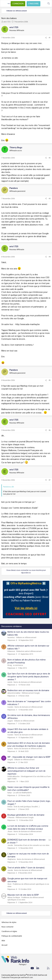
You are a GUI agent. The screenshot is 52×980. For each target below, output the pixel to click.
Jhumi (10, 832)
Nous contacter (7, 927)
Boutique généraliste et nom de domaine (26, 815)
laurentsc (11, 638)
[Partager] (46, 38)
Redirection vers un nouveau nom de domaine (28, 690)
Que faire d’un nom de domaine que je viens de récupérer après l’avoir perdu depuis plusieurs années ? (29, 677)
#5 (50, 380)
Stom (9, 884)
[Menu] (4, 4)
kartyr (10, 793)
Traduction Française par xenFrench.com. (17, 977)
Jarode (10, 845)
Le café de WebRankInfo (22, 793)
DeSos (10, 807)
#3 (50, 199)
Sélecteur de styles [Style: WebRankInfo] (9, 922)
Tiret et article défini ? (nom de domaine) (26, 868)
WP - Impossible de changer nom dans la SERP (29, 757)
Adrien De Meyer (14, 898)
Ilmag (10, 665)
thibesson (11, 651)
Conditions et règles (9, 931)
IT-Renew (11, 818)
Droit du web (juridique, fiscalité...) (27, 807)
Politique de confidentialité (12, 936)
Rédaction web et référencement (29, 651)
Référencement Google (31, 693)
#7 (50, 480)
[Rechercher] (49, 4)
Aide (3, 941)
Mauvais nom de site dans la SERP (23, 895)
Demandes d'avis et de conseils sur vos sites (32, 845)
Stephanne (12, 859)
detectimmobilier (14, 693)
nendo (10, 682)
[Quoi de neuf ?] (43, 4)
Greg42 (10, 760)
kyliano (10, 749)
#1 (50, 38)
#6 (50, 430)
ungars (10, 721)
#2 (50, 158)
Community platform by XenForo (24, 975)
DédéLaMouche (14, 777)
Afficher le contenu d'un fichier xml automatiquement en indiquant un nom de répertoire (26, 771)
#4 (50, 257)
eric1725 (7, 22)
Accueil (4, 945)
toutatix (10, 707)
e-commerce (18, 665)
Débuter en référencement (26, 638)
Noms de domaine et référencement (28, 682)
